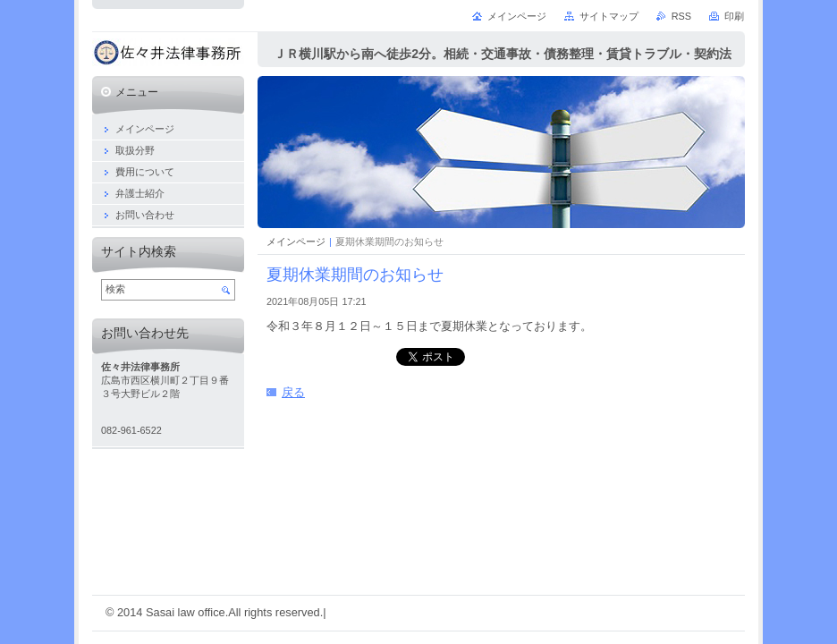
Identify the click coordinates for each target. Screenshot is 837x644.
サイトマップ (609, 16)
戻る (293, 392)
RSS (681, 16)
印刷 (734, 16)
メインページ (296, 241)
